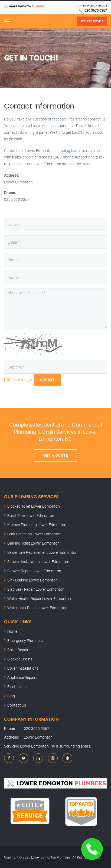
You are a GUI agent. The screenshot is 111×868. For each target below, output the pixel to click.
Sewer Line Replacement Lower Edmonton (42, 552)
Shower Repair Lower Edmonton (34, 571)
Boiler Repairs (19, 650)
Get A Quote (56, 455)
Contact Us (17, 705)
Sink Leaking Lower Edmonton (32, 580)
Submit (47, 380)
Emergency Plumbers (25, 640)
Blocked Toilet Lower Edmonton (34, 506)
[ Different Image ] (19, 379)
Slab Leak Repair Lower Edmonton (36, 589)
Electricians (17, 687)
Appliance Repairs (22, 677)
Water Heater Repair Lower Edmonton (39, 598)
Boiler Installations (23, 668)
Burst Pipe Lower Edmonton (31, 515)
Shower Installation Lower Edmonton (38, 562)
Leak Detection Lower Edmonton (34, 534)
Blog (11, 696)
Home (12, 631)
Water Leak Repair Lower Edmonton (37, 608)
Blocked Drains (20, 659)
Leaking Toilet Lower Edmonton (33, 543)
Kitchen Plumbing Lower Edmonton (37, 525)
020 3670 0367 (96, 10)
